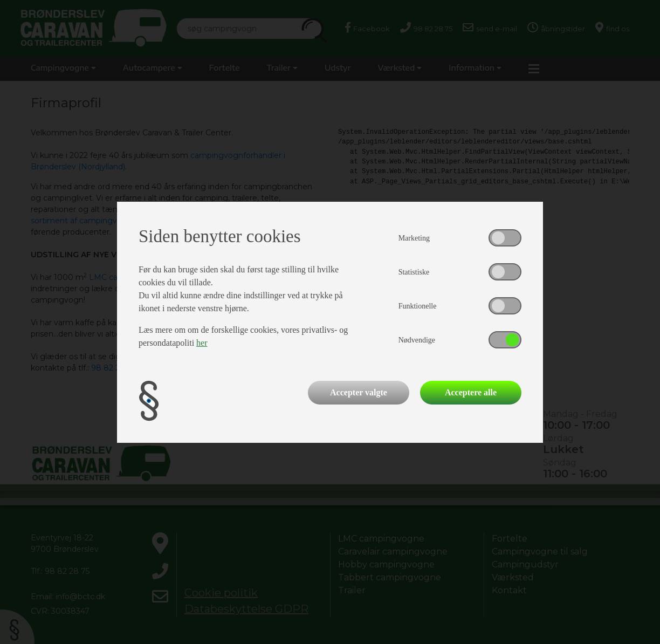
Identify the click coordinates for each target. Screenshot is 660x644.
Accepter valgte (359, 392)
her (202, 343)
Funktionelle (418, 306)
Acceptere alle (471, 392)
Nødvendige (417, 340)
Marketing (414, 238)
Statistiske (414, 272)
